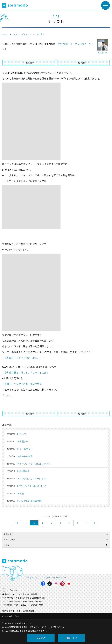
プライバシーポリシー (56, 578)
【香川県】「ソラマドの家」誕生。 (21, 358)
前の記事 (30, 63)
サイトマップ (33, 578)
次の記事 (82, 63)
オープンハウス (78, 44)
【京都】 (22, 384)
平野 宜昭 (63, 44)
